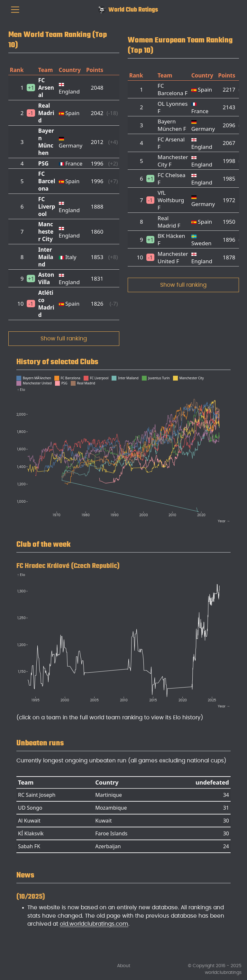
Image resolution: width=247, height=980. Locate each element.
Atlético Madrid (46, 304)
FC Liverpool (47, 207)
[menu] (15, 10)
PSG (43, 163)
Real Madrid (46, 113)
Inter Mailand (46, 257)
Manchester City (46, 232)
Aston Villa (46, 278)
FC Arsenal (46, 88)
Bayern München (46, 142)
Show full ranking (64, 339)
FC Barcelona (47, 181)
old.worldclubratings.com (94, 924)
